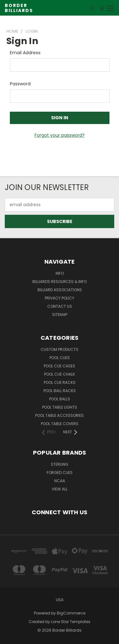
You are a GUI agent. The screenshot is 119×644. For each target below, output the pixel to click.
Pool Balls (60, 399)
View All (60, 489)
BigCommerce (71, 613)
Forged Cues (60, 473)
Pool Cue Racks (60, 382)
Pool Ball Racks (60, 391)
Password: (21, 84)
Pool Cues (60, 358)
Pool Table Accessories (60, 415)
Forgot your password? (60, 135)
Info (60, 273)
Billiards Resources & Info (60, 282)
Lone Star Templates (71, 622)
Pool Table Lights (60, 407)
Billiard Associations (60, 290)
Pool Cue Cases (60, 366)
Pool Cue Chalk (60, 374)
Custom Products (60, 349)
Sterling (60, 464)
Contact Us (60, 306)
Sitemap (60, 315)
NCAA (60, 481)
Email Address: (26, 53)
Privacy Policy (60, 298)
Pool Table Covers (60, 424)
